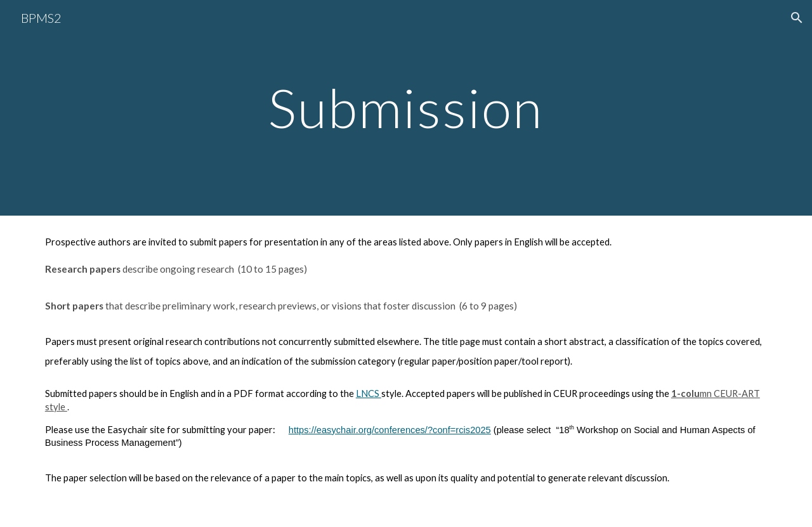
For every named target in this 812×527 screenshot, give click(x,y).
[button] (797, 18)
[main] (406, 107)
